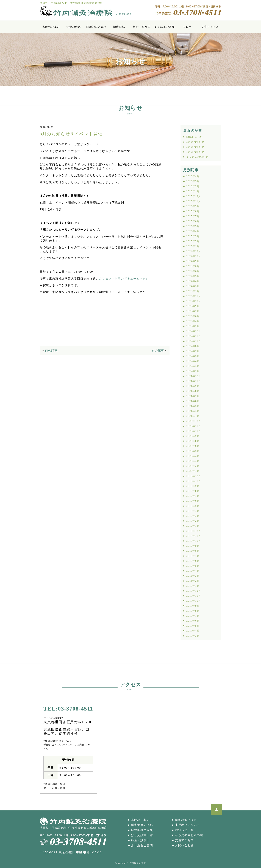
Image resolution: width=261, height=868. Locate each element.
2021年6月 (193, 401)
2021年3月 (193, 411)
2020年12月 (194, 421)
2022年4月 (193, 361)
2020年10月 (194, 431)
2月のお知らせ (195, 147)
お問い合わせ (127, 14)
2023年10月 (194, 301)
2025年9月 (193, 206)
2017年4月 (193, 631)
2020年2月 (193, 466)
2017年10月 (194, 601)
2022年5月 (193, 356)
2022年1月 (193, 371)
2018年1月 (193, 586)
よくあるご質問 (165, 27)
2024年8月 (193, 266)
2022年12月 (194, 331)
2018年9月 (193, 546)
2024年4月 (193, 281)
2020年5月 (193, 451)
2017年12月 (194, 591)
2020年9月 (193, 436)
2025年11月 (194, 201)
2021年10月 (194, 381)
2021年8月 (193, 391)
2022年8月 (193, 346)
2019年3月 (193, 516)
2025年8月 (193, 211)
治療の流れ (74, 27)
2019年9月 (193, 486)
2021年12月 (194, 376)
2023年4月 (193, 321)
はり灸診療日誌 (142, 835)
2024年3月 (193, 286)
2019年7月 (193, 496)
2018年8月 (193, 551)
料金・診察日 (142, 27)
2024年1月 (193, 291)
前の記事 (51, 350)
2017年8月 (193, 611)
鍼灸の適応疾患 (186, 820)
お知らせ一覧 (184, 830)
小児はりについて (188, 825)
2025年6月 (193, 221)
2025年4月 (193, 231)
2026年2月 (193, 186)
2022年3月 (193, 366)
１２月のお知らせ (197, 157)
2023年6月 (193, 316)
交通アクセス (210, 27)
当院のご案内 (51, 27)
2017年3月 (193, 636)
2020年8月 (193, 441)
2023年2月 (193, 326)
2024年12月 (194, 251)
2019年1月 (193, 526)
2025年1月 (193, 246)
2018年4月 (193, 571)
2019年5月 (193, 506)
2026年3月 (193, 181)
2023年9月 (193, 306)
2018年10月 (194, 541)
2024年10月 (194, 256)
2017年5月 (193, 626)
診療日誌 (119, 27)
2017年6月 (193, 621)
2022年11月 (194, 336)
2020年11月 (194, 426)
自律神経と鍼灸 (96, 27)
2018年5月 (193, 566)
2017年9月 (193, 606)
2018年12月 (194, 531)
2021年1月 (193, 416)
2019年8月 (193, 491)
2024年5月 (193, 276)
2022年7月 (193, 351)
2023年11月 (194, 296)
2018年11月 (194, 536)
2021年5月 (193, 406)
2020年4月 (193, 456)
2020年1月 (193, 471)
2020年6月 (193, 446)
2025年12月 (194, 196)
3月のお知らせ (195, 142)
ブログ (187, 27)
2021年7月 (193, 396)
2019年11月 (194, 481)
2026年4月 (193, 176)
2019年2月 (193, 521)
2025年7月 (193, 216)
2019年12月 (194, 476)
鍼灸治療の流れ (142, 825)
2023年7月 (193, 311)
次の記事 (158, 350)
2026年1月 (193, 191)
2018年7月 (193, 556)
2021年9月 (193, 386)
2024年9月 (193, 261)
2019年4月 (193, 511)
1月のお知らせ (195, 152)
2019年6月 (193, 501)
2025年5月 (193, 226)
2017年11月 (194, 596)
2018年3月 (193, 576)
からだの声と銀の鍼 (189, 835)
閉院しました (195, 137)
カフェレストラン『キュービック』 (124, 279)
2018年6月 (193, 561)
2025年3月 (193, 236)
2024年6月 (193, 271)
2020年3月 (193, 461)
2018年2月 (193, 581)
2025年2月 (193, 241)
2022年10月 (194, 341)
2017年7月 (193, 616)
